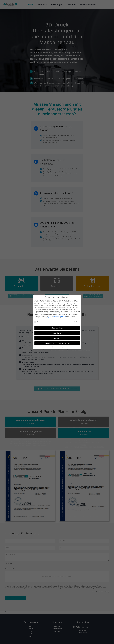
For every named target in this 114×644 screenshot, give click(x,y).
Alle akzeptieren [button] (57, 328)
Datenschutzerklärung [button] (58, 347)
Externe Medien (73, 322)
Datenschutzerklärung (59, 316)
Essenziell (38, 322)
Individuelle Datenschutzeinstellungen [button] (57, 343)
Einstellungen (52, 318)
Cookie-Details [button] (49, 347)
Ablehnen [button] (57, 338)
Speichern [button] (57, 333)
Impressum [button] (66, 347)
